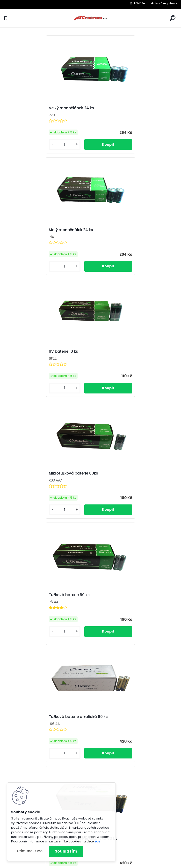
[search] (173, 18)
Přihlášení (141, 3)
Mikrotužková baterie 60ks (120, 230)
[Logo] (91, 18)
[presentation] (6, 596)
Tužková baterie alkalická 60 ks (125, 351)
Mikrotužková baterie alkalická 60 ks (41, 473)
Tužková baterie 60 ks (27, 351)
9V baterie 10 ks (22, 230)
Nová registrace (166, 3)
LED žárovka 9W (21, 613)
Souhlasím (66, 851)
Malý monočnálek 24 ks (118, 108)
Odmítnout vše (30, 851)
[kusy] (22, 145)
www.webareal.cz (110, 863)
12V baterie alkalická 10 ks (120, 476)
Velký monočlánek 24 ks (30, 108)
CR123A (102, 613)
